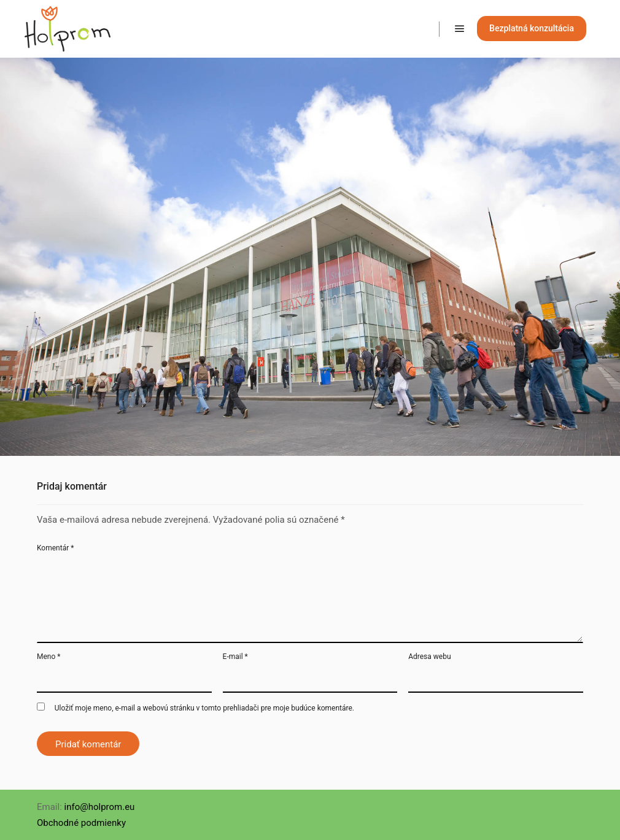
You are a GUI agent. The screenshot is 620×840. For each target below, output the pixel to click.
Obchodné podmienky (81, 823)
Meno (48, 657)
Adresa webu (429, 657)
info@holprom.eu (100, 807)
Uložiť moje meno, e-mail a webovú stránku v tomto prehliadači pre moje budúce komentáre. (204, 708)
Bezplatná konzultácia (532, 28)
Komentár (55, 548)
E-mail (235, 657)
